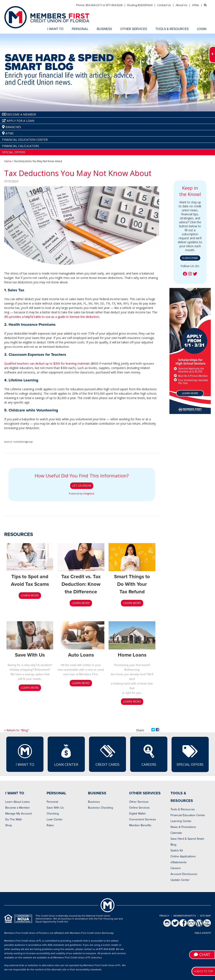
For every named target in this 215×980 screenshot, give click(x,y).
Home (8, 161)
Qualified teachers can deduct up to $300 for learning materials (47, 363)
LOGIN (202, 29)
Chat (202, 955)
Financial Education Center (25, 140)
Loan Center (66, 755)
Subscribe (190, 258)
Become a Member (18, 808)
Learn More (132, 603)
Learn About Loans (18, 802)
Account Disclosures (184, 874)
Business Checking (100, 808)
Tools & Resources (183, 809)
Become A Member (19, 114)
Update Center (180, 880)
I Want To (25, 755)
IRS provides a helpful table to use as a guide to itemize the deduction (52, 317)
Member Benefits (140, 825)
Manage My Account (18, 814)
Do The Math (14, 819)
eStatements (179, 862)
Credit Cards (107, 755)
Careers (149, 755)
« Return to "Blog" (17, 730)
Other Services (139, 802)
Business (94, 802)
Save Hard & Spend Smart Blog (187, 842)
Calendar (176, 833)
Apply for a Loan (18, 121)
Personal (52, 802)
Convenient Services (143, 819)
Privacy (164, 916)
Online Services (139, 808)
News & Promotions (183, 827)
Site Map (205, 916)
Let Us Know (82, 486)
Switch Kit (177, 851)
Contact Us (164, 5)
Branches (12, 127)
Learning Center (181, 821)
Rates (50, 825)
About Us (182, 5)
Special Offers (14, 152)
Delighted (89, 493)
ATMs (196, 5)
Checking (53, 814)
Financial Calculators (21, 146)
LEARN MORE (30, 596)
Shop (9, 825)
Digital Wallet (137, 814)
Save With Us (55, 808)
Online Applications (183, 856)
